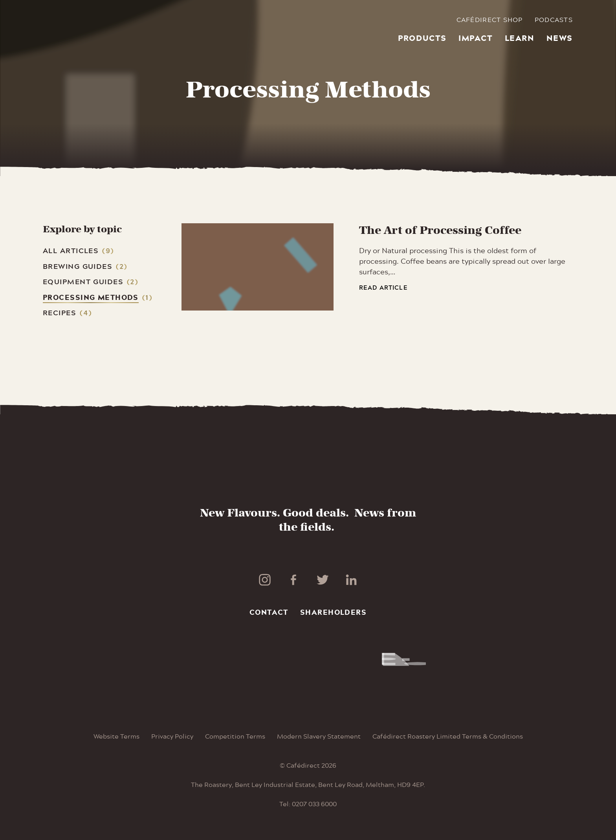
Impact (476, 38)
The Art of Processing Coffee (440, 230)
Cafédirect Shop (490, 20)
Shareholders (333, 612)
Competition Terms (235, 736)
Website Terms (116, 736)
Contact (269, 612)
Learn (520, 38)
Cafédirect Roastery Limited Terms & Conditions (448, 736)
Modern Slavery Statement (319, 736)
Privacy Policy (172, 736)
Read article (383, 288)
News (560, 38)
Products (422, 38)
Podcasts (554, 20)
